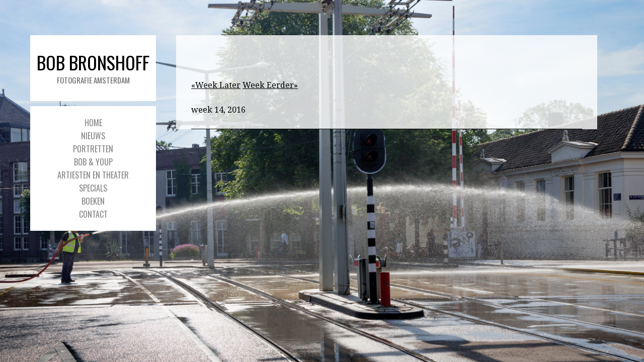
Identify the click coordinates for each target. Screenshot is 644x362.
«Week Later (216, 85)
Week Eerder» (270, 85)
